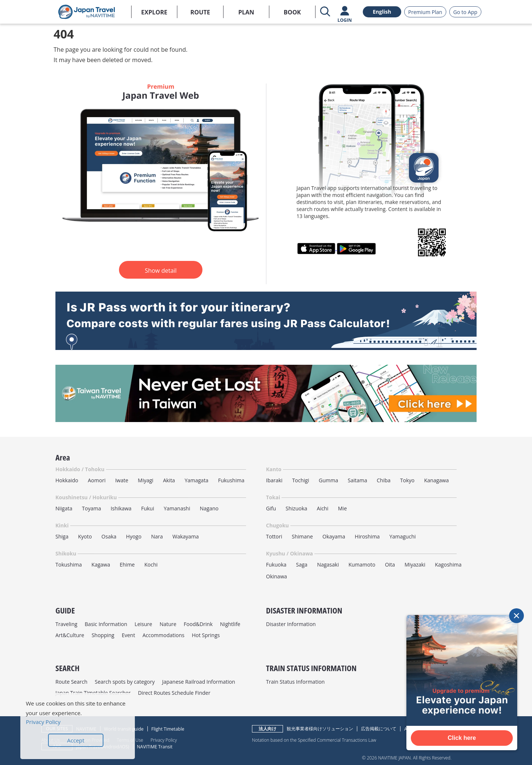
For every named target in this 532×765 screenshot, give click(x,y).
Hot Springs (206, 635)
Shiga (62, 536)
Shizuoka (296, 508)
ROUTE (200, 12)
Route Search (71, 682)
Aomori (97, 480)
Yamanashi (177, 508)
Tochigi (301, 480)
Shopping (103, 635)
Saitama (357, 480)
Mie (342, 508)
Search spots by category (125, 682)
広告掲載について (379, 729)
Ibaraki (274, 480)
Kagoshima (448, 565)
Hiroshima (367, 536)
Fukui (148, 508)
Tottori (274, 536)
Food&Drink (198, 624)
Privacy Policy (163, 740)
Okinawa (277, 576)
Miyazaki (415, 565)
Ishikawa (121, 508)
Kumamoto (362, 565)
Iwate (122, 480)
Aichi (323, 508)
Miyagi (146, 480)
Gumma (328, 480)
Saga (302, 565)
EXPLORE (154, 12)
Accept (76, 740)
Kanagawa (436, 480)
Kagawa (101, 565)
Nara (157, 536)
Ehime (127, 565)
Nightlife (230, 624)
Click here (462, 738)
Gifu (271, 508)
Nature (168, 624)
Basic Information (106, 624)
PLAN (246, 12)
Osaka (109, 536)
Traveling (66, 624)
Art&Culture (70, 635)
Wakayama (186, 536)
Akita (169, 480)
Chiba (384, 480)
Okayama (334, 536)
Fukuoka (276, 565)
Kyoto (85, 536)
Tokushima (69, 565)
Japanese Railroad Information (199, 682)
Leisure (143, 624)
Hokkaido (67, 480)
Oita (390, 565)
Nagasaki (328, 565)
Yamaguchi (403, 536)
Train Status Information (295, 682)
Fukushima (231, 480)
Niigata (64, 508)
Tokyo (407, 480)
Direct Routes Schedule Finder (174, 693)
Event (128, 635)
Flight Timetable (168, 729)
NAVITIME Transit (155, 747)
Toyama (92, 508)
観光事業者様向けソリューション (320, 729)
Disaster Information (291, 624)
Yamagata (197, 480)
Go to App (465, 12)
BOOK (292, 12)
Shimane (302, 536)
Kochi (151, 565)
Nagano (209, 508)
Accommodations (164, 635)
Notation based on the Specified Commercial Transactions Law (314, 740)
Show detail (161, 271)
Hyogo (134, 536)
